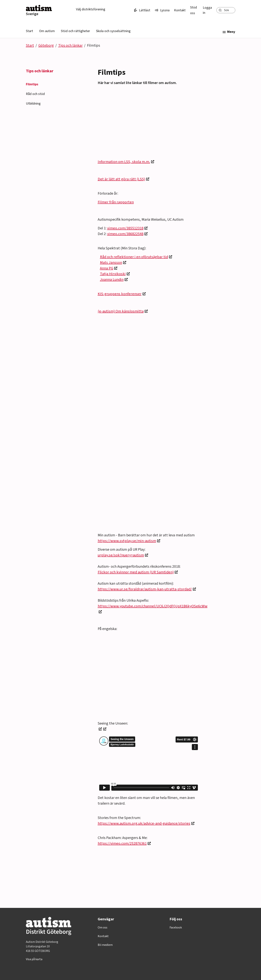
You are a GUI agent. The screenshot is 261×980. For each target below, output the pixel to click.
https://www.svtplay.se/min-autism (127, 541)
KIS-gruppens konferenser (120, 294)
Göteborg (46, 45)
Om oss (103, 928)
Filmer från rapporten (116, 202)
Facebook (176, 928)
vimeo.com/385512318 (125, 228)
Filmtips (32, 84)
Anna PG (107, 268)
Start (29, 31)
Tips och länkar (70, 45)
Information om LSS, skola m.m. (124, 162)
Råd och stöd (35, 94)
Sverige (32, 14)
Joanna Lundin (112, 280)
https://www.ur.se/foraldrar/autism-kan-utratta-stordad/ (145, 589)
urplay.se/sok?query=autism (121, 555)
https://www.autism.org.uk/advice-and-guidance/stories (144, 823)
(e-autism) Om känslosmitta (121, 311)
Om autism (47, 31)
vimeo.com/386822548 (125, 234)
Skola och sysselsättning (113, 31)
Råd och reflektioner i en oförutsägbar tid (134, 257)
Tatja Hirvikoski (113, 274)
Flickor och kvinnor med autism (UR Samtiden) (136, 572)
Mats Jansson (111, 263)
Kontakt (180, 10)
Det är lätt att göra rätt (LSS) (121, 179)
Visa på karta (34, 959)
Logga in (207, 10)
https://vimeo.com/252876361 (122, 844)
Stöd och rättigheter (75, 31)
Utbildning (33, 104)
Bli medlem (105, 945)
